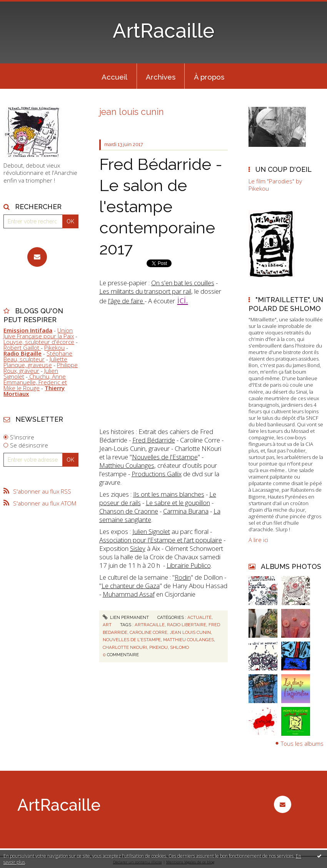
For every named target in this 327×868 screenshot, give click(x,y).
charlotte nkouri (125, 647)
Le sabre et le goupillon (178, 503)
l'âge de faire (126, 301)
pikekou (158, 647)
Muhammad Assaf (129, 594)
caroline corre (148, 632)
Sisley (138, 548)
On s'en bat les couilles (183, 283)
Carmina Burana (186, 511)
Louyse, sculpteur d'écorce (39, 342)
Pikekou (54, 348)
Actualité (199, 617)
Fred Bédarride (154, 440)
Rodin (183, 577)
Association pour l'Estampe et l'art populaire (161, 540)
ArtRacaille (163, 31)
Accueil (114, 77)
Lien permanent (126, 617)
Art (107, 625)
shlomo (179, 647)
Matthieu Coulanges (127, 465)
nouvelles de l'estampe (132, 640)
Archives (161, 77)
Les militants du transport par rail (145, 291)
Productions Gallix (157, 474)
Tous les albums (302, 743)
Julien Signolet (151, 531)
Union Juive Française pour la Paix (39, 333)
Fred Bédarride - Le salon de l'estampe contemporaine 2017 (161, 206)
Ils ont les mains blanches (169, 494)
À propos (209, 77)
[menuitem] (115, 76)
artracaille (150, 625)
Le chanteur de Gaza (131, 586)
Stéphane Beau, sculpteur (38, 356)
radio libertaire (187, 625)
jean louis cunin (190, 632)
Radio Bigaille (23, 353)
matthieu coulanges (189, 640)
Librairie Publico (189, 565)
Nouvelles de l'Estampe (165, 457)
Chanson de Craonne (129, 511)
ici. (183, 300)
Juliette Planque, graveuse (35, 362)
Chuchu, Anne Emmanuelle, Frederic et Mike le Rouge (35, 382)
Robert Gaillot (22, 348)
